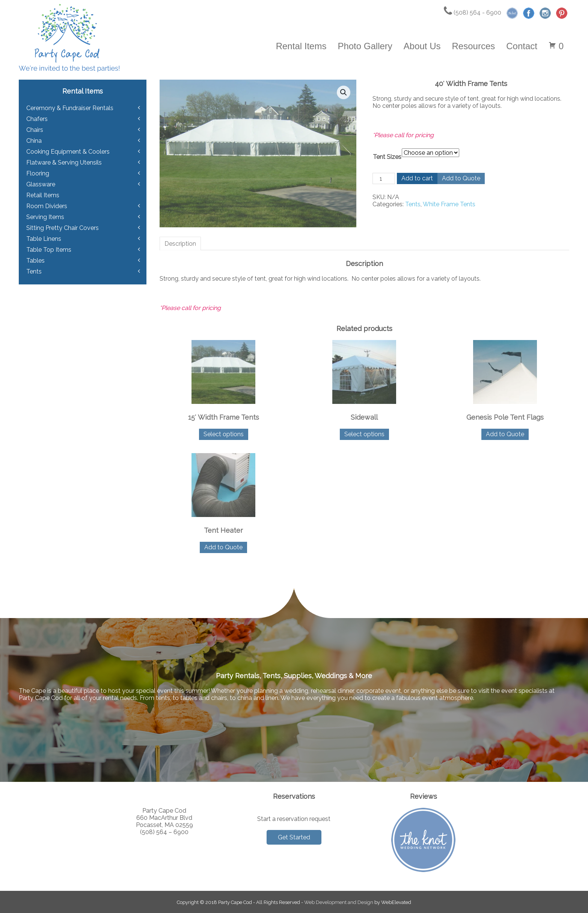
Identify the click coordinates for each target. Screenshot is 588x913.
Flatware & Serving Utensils (64, 162)
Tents (413, 204)
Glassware (41, 184)
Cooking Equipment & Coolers (68, 152)
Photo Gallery (365, 46)
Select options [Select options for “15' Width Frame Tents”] (224, 434)
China (34, 141)
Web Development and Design (339, 902)
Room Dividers (47, 206)
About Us (422, 46)
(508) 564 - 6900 (473, 13)
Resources (474, 46)
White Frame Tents (449, 204)
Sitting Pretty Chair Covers (63, 228)
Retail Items (43, 195)
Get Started (294, 837)
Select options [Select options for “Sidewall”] (364, 434)
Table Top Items (49, 250)
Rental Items (301, 46)
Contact (522, 46)
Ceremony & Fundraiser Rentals (70, 108)
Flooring (38, 173)
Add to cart (417, 178)
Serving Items (45, 217)
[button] (344, 92)
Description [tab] (180, 244)
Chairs (35, 130)
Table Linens (44, 239)
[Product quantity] (384, 178)
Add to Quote (461, 178)
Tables (35, 261)
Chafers (37, 119)
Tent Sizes (387, 157)
